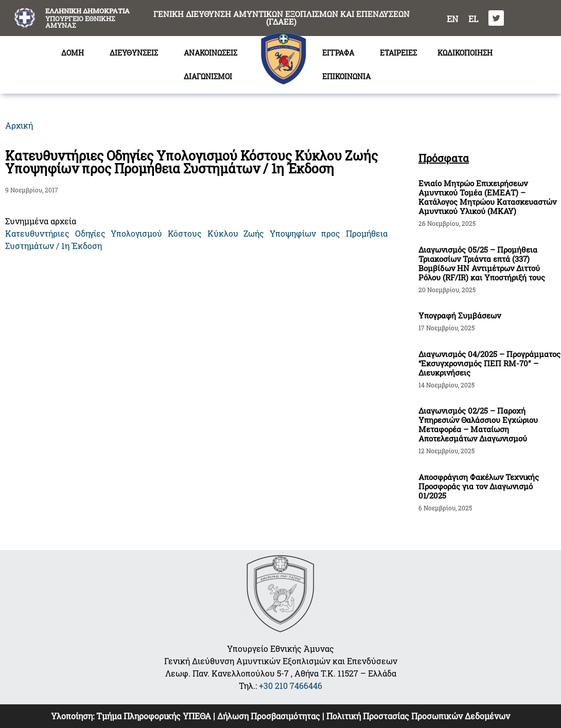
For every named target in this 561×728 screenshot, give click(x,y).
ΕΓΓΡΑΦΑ (341, 53)
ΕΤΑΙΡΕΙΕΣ (398, 53)
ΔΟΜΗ (75, 53)
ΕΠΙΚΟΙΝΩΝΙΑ (346, 76)
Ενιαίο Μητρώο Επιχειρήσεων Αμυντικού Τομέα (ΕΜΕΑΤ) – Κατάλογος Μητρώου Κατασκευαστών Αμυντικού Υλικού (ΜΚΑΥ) (487, 197)
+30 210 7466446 (291, 686)
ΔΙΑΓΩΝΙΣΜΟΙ (211, 77)
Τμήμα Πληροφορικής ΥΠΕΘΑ (154, 716)
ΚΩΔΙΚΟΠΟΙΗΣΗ (465, 53)
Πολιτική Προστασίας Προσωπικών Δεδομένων (418, 716)
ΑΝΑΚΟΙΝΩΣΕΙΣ (211, 53)
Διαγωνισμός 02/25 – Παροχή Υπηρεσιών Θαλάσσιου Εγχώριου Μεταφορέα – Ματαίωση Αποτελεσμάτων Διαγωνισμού (478, 424)
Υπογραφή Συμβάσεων (460, 315)
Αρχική (19, 125)
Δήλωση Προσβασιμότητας (269, 716)
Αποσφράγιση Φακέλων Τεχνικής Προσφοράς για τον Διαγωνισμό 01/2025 (479, 486)
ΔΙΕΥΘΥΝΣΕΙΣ (136, 53)
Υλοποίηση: (74, 716)
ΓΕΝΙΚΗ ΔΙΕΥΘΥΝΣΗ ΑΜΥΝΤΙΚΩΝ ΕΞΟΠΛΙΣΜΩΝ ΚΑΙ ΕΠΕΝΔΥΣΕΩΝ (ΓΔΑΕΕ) (282, 18)
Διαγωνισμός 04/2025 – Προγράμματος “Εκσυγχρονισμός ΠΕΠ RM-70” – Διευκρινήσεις (489, 363)
